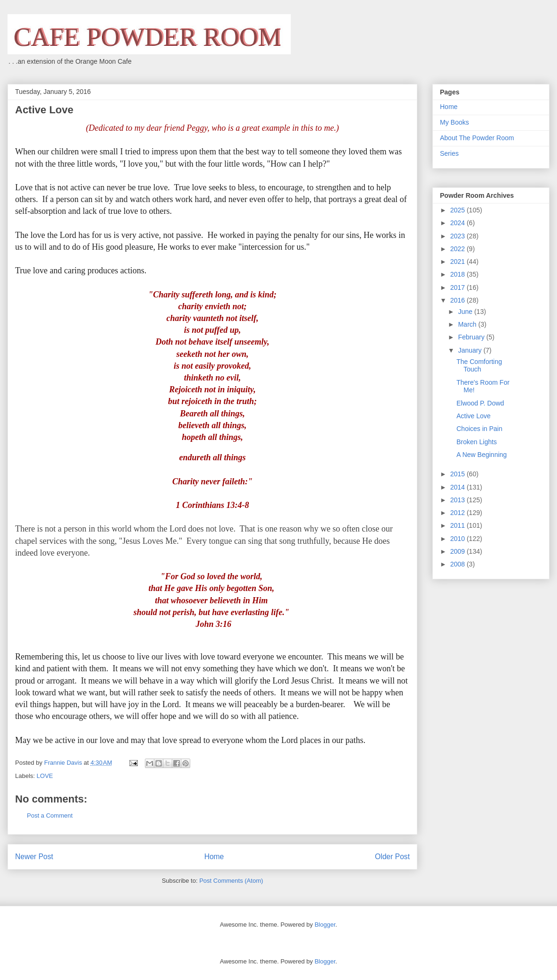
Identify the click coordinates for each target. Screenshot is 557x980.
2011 (459, 525)
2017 (459, 287)
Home (214, 857)
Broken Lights (477, 442)
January (471, 350)
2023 (459, 236)
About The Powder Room (477, 138)
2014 (459, 487)
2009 (459, 551)
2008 (459, 564)
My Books (454, 122)
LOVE (45, 776)
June (466, 312)
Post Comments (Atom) (231, 881)
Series (449, 153)
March (468, 324)
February (472, 337)
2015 (459, 474)
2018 (459, 274)
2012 (459, 513)
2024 (459, 223)
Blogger (325, 925)
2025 (459, 210)
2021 (459, 262)
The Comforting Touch (479, 366)
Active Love (473, 416)
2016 (459, 300)
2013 (459, 500)
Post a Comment (50, 815)
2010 (459, 539)
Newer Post (34, 857)
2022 (459, 249)
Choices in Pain (479, 429)
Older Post (392, 857)
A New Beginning (482, 455)
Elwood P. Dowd (480, 403)
